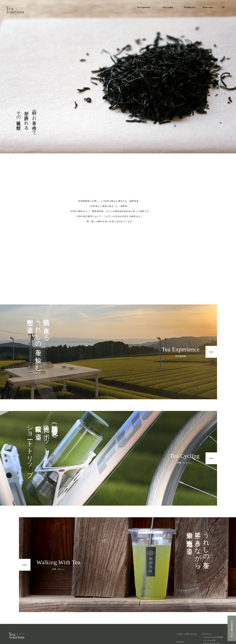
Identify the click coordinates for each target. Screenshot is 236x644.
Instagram (180, 642)
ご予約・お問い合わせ (186, 634)
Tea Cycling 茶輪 (209, 640)
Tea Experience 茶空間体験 (213, 637)
